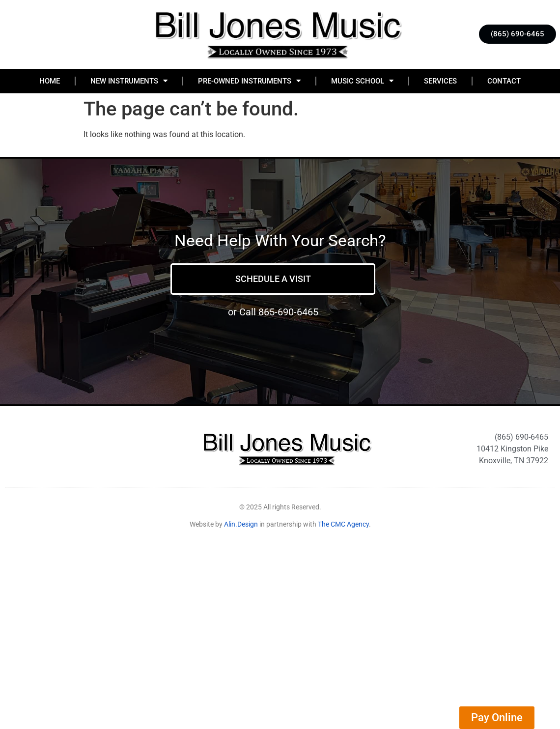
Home (50, 81)
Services (440, 81)
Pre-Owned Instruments (249, 81)
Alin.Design (241, 524)
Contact (504, 81)
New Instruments (129, 81)
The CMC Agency (343, 524)
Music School (362, 81)
